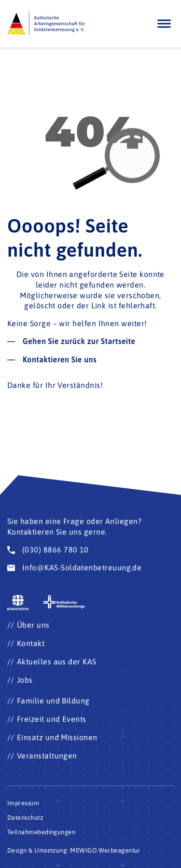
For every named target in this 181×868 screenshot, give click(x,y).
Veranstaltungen (47, 756)
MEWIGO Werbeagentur (105, 850)
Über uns (33, 625)
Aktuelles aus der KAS (57, 661)
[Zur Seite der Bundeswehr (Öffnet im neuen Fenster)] (18, 603)
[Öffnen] (164, 23)
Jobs (25, 680)
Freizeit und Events (52, 719)
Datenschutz (25, 818)
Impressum (23, 803)
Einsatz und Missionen (57, 737)
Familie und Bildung (53, 701)
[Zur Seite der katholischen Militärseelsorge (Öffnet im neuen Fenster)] (64, 602)
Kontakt (31, 643)
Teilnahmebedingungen (41, 832)
